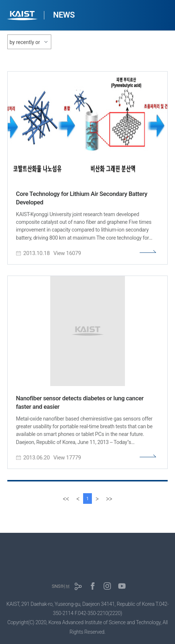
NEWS (64, 15)
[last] (109, 499)
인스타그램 (107, 586)
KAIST (23, 16)
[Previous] (78, 499)
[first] (66, 499)
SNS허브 (61, 586)
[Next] (97, 499)
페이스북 (93, 586)
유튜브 (122, 586)
